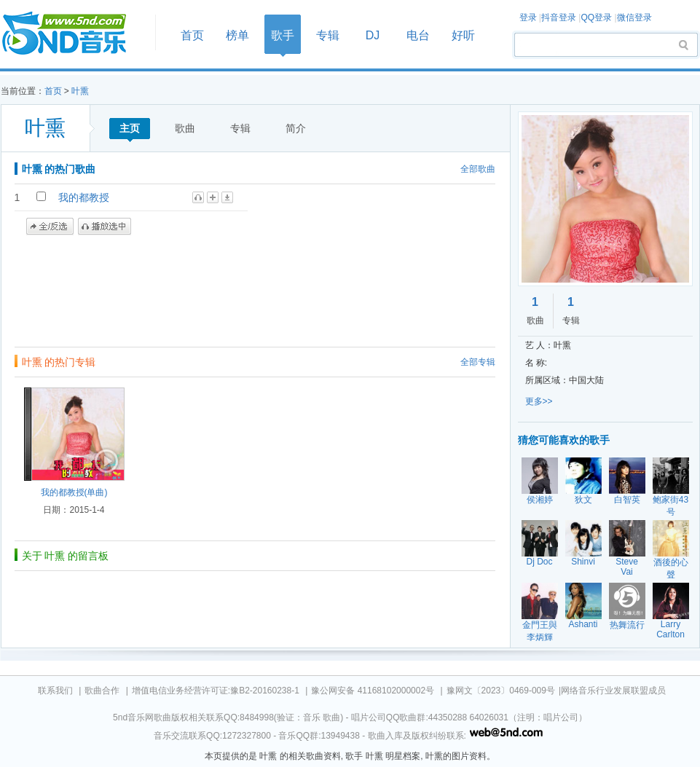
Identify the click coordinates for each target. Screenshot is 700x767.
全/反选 (50, 227)
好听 (463, 35)
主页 (130, 128)
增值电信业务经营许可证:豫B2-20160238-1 (216, 691)
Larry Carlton (670, 629)
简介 (296, 128)
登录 (528, 17)
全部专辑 (478, 362)
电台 (418, 35)
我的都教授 (84, 197)
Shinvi (583, 562)
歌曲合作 (102, 691)
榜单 (237, 35)
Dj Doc (539, 562)
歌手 (283, 35)
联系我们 (55, 691)
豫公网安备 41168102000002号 (373, 691)
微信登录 (634, 17)
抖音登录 (559, 17)
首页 (74, 34)
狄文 (583, 500)
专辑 (328, 35)
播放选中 (105, 227)
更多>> (539, 401)
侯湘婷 (540, 500)
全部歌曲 (478, 169)
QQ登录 (596, 17)
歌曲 (185, 128)
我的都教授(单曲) (74, 492)
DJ (373, 35)
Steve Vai (627, 567)
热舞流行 (627, 625)
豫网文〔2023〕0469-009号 (501, 691)
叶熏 (80, 91)
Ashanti (583, 624)
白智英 (627, 500)
